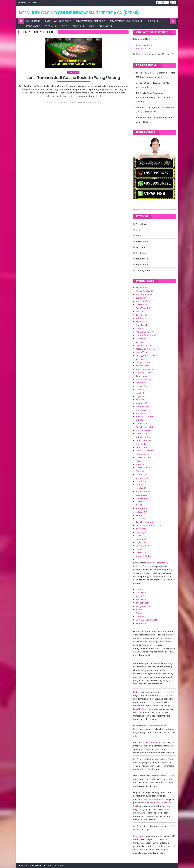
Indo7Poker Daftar (144, 417)
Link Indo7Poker (143, 407)
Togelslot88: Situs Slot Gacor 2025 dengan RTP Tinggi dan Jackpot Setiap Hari (156, 75)
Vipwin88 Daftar (143, 556)
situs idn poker (143, 454)
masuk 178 (141, 474)
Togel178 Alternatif (145, 522)
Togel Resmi (142, 322)
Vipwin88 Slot (142, 305)
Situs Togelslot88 (144, 295)
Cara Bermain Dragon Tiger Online (127, 21)
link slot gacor (142, 366)
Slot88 (139, 505)
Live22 (156, 663)
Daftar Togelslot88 (145, 291)
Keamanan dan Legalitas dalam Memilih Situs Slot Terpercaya (155, 110)
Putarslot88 (141, 498)
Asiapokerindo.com (145, 45)
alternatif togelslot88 (146, 335)
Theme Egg (59, 865)
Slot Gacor (141, 311)
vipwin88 (140, 342)
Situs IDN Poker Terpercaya (146, 709)
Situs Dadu (141, 444)
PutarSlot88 (141, 424)
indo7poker (141, 318)
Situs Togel (141, 593)
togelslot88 (141, 298)
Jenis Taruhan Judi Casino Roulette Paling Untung (73, 78)
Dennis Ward (69, 102)
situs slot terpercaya (158, 563)
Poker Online (78, 26)
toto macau (142, 495)
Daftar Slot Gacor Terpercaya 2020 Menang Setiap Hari (152, 85)
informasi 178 (142, 478)
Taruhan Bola (105, 26)
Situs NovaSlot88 (144, 379)
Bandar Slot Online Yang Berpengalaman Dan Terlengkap (155, 120)
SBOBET (139, 536)
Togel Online (51, 26)
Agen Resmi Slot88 (145, 427)
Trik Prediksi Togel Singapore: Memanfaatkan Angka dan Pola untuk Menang (154, 97)
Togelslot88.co (143, 301)
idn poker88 (141, 403)
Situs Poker (141, 410)
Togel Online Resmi (145, 369)
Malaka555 (141, 553)
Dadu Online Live (144, 441)
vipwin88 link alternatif (146, 620)
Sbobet (139, 613)
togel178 (140, 390)
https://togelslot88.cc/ (147, 356)
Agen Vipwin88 (143, 308)
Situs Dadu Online (166, 759)
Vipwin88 (140, 328)
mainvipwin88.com (145, 332)
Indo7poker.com (144, 49)
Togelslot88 (141, 288)
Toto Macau (142, 376)
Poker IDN (140, 464)
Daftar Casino (33, 21)
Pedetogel (141, 471)
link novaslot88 (143, 491)
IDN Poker (140, 400)
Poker (138, 461)
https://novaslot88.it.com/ (149, 525)
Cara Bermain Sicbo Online (58, 21)
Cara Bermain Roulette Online (90, 21)
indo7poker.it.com (144, 437)
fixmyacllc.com (143, 362)
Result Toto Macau (145, 451)
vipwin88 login (143, 546)
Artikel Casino (33, 26)
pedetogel (141, 529)
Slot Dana (140, 519)
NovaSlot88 (141, 383)
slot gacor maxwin (145, 606)
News (91, 26)
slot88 (139, 515)
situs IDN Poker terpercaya (154, 726)
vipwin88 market (144, 345)
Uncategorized (143, 270)
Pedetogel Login (143, 373)
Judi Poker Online (144, 458)
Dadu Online (142, 447)
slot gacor (141, 247)
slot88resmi (141, 623)
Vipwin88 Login (143, 468)
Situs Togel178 (143, 325)
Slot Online (154, 21)
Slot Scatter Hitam (145, 430)
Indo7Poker (141, 420)
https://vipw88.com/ (146, 349)
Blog (65, 26)
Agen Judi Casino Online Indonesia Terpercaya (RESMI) (78, 13)
